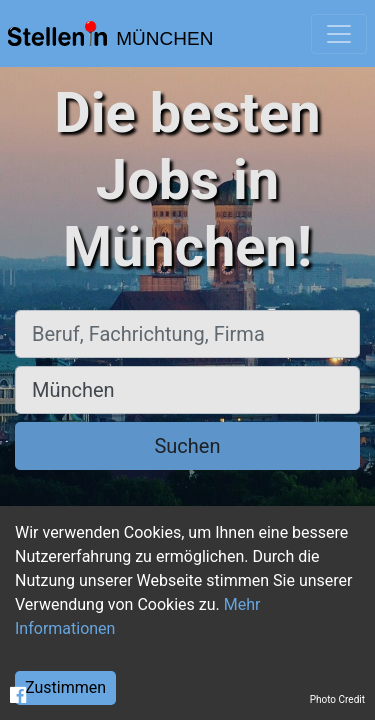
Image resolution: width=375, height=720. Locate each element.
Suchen (187, 446)
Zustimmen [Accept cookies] (65, 687)
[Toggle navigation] (339, 34)
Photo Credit (337, 699)
